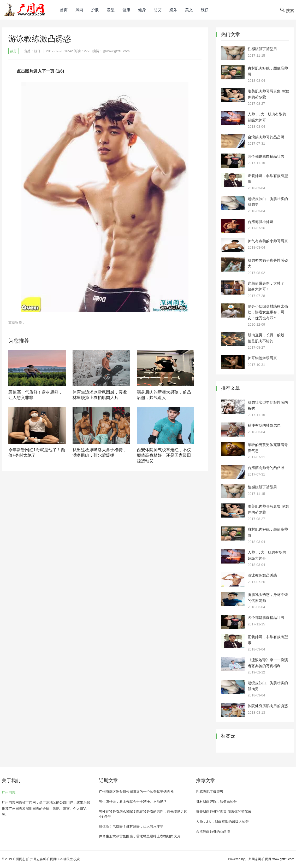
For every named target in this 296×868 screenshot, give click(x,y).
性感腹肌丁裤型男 (262, 49)
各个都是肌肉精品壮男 (266, 156)
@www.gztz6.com (116, 51)
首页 (64, 10)
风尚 (79, 10)
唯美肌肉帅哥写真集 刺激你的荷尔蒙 (224, 811)
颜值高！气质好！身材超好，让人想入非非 (131, 826)
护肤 (95, 10)
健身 (142, 10)
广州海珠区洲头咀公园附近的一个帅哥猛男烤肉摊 (136, 792)
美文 (189, 10)
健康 (126, 10)
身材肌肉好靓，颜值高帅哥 (216, 802)
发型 (111, 10)
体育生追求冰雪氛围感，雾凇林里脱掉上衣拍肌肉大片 (140, 836)
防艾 (158, 10)
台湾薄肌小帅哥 (261, 222)
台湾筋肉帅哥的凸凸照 (266, 137)
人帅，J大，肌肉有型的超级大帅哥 (222, 822)
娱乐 (173, 10)
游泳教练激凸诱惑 (262, 575)
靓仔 (205, 10)
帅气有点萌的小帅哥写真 (268, 241)
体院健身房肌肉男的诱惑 (268, 706)
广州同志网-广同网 (258, 859)
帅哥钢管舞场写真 (262, 358)
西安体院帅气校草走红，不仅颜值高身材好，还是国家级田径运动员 (164, 455)
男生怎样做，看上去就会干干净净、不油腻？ (133, 802)
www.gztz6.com (283, 859)
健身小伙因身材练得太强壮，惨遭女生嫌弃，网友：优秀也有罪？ (268, 312)
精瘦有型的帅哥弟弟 (264, 425)
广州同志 (9, 792)
